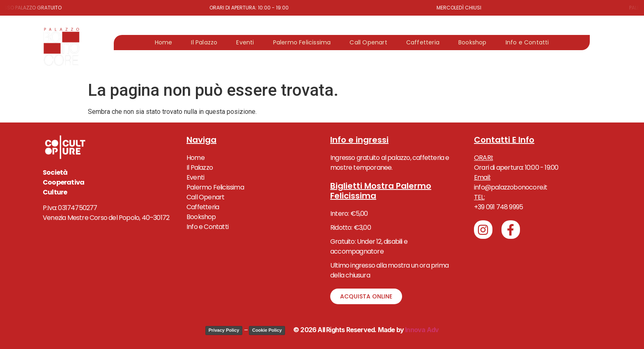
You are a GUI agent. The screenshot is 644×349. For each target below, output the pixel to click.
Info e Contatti (527, 42)
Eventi (245, 42)
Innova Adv (421, 330)
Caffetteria (423, 42)
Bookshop (473, 42)
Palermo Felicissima (302, 42)
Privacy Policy (224, 330)
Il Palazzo (204, 42)
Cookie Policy (267, 330)
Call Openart (368, 42)
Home (164, 42)
